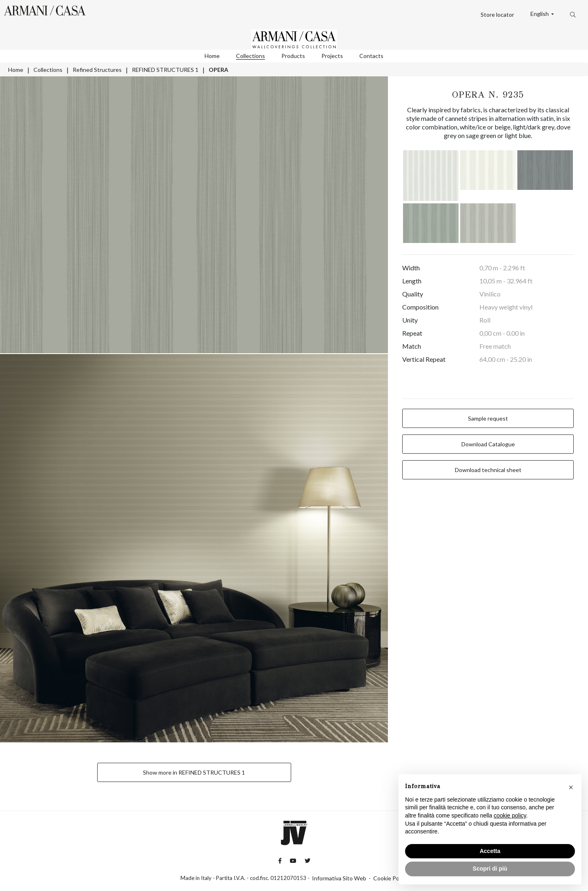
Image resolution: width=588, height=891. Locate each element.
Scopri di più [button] (490, 869)
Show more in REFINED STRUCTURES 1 (194, 772)
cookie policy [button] (510, 815)
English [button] (540, 14)
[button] (571, 787)
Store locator (497, 14)
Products (293, 56)
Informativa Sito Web (339, 878)
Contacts (371, 56)
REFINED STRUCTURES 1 (165, 70)
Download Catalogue (488, 444)
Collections (251, 56)
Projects (332, 56)
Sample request (488, 418)
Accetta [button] (490, 851)
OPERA (218, 70)
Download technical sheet (488, 470)
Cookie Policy (390, 878)
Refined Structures (97, 70)
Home (212, 56)
